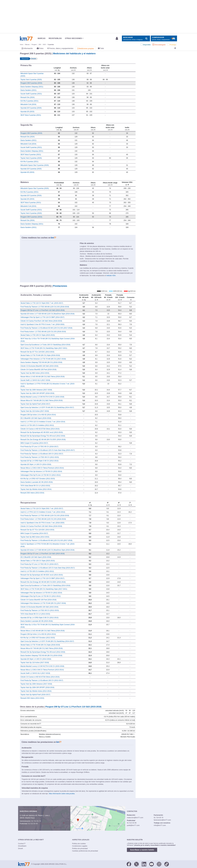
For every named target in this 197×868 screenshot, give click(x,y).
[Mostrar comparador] (164, 39)
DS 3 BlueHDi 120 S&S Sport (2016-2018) (36, 418)
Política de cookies (79, 844)
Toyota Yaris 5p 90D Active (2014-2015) (35, 373)
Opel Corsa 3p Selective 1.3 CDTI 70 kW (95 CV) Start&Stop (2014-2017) (47, 407)
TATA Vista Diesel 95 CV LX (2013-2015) (35, 486)
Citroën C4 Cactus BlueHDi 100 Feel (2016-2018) (38, 369)
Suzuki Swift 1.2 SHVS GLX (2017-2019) (35, 380)
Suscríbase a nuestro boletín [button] (142, 850)
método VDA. (111, 275)
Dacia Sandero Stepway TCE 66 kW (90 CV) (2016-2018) (41, 362)
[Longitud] (57, 68)
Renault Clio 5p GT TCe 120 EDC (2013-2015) (37, 352)
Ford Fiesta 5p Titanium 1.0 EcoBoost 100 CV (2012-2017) (42, 454)
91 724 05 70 (36, 821)
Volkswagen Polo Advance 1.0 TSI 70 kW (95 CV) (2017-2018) (43, 359)
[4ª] (90, 504)
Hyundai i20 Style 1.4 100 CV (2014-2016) (36, 464)
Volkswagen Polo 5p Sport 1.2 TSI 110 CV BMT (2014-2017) (42, 317)
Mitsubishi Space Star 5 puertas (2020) (35, 165)
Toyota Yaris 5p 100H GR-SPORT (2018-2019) (37, 393)
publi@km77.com (133, 825)
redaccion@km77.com (135, 818)
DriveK (21, 848)
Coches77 (22, 844)
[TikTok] (167, 864)
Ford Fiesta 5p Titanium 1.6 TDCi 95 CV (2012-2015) (40, 457)
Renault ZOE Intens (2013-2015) (32, 493)
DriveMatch (22, 846)
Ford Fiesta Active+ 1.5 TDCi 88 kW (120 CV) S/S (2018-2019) (43, 332)
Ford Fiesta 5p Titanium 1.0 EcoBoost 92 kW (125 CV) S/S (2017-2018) (46, 328)
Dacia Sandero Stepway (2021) (32, 87)
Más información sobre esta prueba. (62, 794)
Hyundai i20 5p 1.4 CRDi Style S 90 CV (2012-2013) (39, 461)
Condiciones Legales (80, 846)
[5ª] (108, 504)
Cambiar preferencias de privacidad (85, 851)
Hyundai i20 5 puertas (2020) (31, 108)
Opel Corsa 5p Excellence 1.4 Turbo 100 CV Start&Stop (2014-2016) (45, 345)
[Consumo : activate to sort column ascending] (131, 297)
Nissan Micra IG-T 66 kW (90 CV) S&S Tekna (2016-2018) (42, 400)
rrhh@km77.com (160, 825)
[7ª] (130, 504)
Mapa (33, 818)
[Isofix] (127, 127)
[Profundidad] (59, 183)
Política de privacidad (80, 848)
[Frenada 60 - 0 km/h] (108, 297)
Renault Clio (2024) (28, 97)
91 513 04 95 (33, 824)
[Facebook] (129, 864)
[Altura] (89, 68)
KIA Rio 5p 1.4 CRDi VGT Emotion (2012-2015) (38, 479)
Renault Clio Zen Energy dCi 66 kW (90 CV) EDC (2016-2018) (43, 439)
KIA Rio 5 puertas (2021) (29, 101)
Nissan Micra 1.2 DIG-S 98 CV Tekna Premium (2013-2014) (42, 468)
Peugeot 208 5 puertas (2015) (31, 83)
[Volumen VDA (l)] (127, 183)
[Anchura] (73, 68)
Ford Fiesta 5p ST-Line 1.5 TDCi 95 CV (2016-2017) (39, 447)
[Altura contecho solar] (105, 68)
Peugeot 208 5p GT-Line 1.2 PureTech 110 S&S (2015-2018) (43, 310)
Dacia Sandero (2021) (28, 90)
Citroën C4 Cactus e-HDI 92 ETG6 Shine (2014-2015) (40, 429)
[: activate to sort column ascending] (124, 68)
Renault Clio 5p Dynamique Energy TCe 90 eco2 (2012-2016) (43, 436)
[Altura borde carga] (110, 183)
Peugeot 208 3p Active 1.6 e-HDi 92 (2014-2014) (38, 415)
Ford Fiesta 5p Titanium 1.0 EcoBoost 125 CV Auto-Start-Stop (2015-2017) (48, 450)
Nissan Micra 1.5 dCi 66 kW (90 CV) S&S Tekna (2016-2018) (43, 377)
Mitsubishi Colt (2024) (28, 104)
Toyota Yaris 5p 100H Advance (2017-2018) (36, 390)
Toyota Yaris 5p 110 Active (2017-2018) (35, 411)
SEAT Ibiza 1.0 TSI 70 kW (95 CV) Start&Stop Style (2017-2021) (44, 348)
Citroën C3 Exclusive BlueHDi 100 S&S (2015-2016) (39, 366)
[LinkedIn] (144, 864)
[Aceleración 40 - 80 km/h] (84, 297)
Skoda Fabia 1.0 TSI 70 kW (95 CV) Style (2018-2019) (40, 355)
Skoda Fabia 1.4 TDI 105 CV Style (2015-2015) (38, 335)
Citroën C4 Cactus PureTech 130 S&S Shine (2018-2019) (41, 321)
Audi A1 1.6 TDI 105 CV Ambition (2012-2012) (37, 425)
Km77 (26, 38)
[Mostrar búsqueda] (136, 39)
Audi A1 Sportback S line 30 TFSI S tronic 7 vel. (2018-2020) (42, 324)
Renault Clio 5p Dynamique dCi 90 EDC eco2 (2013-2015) (42, 432)
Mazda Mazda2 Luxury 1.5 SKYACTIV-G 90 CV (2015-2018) (42, 397)
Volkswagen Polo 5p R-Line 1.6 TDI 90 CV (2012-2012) (41, 475)
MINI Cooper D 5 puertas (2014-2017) (34, 443)
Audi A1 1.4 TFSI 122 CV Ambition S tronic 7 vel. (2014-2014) (43, 422)
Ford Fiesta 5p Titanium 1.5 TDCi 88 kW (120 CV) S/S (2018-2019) (45, 307)
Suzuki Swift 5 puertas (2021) (31, 94)
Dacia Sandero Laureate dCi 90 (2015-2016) (37, 482)
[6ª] (119, 504)
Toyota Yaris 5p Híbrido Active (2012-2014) (36, 489)
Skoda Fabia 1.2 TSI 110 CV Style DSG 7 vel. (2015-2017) (42, 303)
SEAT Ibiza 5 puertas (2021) (31, 115)
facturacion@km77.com (162, 820)
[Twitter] (136, 864)
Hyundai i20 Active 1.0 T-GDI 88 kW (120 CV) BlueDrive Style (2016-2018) (47, 314)
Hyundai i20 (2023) (27, 112)
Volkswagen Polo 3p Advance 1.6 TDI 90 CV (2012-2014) (41, 471)
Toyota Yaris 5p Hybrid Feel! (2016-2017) (35, 404)
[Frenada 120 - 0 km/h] (120, 297)
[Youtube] (152, 864)
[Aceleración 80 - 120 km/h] (96, 297)
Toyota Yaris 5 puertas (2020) (31, 79)
